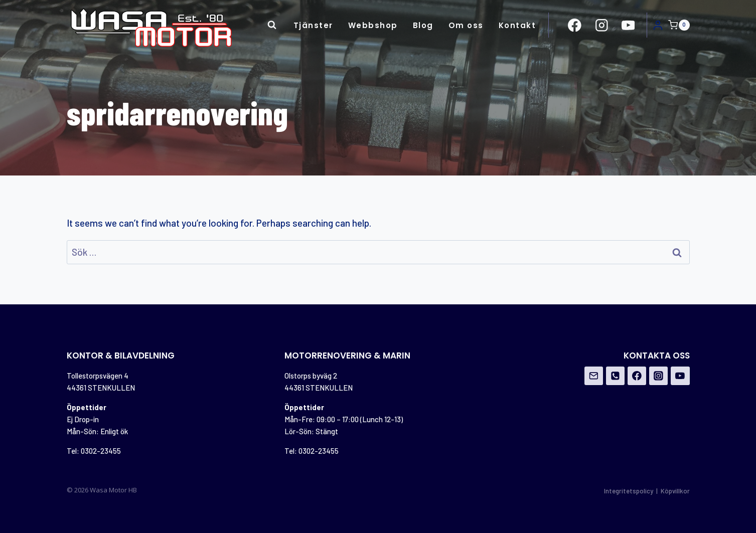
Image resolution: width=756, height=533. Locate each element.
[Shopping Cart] (679, 25)
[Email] (594, 376)
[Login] (658, 25)
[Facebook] (637, 376)
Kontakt (517, 25)
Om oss (466, 25)
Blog (423, 25)
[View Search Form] (272, 25)
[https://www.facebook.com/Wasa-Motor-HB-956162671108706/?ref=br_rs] (575, 25)
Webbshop (373, 25)
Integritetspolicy (629, 491)
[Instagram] (659, 376)
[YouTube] (680, 376)
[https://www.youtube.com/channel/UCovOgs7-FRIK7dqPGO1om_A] (628, 25)
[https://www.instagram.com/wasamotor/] (601, 25)
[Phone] (616, 376)
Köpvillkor (675, 491)
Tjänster (313, 25)
